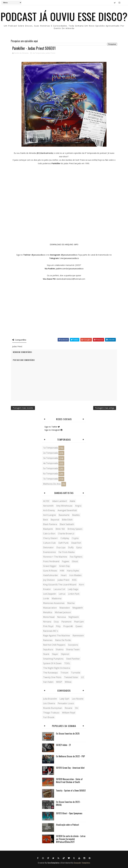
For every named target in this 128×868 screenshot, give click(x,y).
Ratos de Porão (63, 640)
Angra (78, 506)
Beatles (76, 515)
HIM (62, 571)
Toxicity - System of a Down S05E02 (71, 791)
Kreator (47, 589)
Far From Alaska (67, 552)
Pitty (58, 626)
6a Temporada (39, 53)
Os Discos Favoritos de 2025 (68, 734)
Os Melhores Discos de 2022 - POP (70, 756)
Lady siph (64, 699)
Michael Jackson (63, 612)
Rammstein (78, 636)
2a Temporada (50, 453)
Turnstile (76, 673)
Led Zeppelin (50, 594)
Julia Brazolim (50, 699)
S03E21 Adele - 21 (63, 745)
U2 (82, 677)
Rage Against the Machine (56, 636)
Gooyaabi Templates (82, 863)
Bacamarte (64, 515)
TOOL (67, 663)
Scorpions (73, 645)
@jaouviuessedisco (69, 255)
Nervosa (61, 617)
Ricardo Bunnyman (53, 708)
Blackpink (48, 529)
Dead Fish (76, 543)
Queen (79, 626)
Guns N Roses (50, 571)
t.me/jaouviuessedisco (69, 258)
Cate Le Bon (49, 534)
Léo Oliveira (49, 703)
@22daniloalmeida (45, 153)
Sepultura (48, 649)
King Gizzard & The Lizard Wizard (60, 585)
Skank (46, 654)
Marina (71, 603)
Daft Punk (63, 543)
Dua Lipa (61, 547)
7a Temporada (50, 479)
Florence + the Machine (55, 557)
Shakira (60, 649)
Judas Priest (50, 53)
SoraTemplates (54, 863)
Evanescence (49, 552)
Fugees (66, 561)
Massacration (50, 608)
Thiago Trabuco (51, 713)
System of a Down (52, 663)
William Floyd (69, 713)
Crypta (75, 538)
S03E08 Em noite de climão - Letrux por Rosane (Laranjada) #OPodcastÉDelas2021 (71, 839)
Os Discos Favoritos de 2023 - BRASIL (68, 803)
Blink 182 (60, 529)
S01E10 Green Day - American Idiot (70, 768)
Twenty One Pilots (52, 677)
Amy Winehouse (64, 506)
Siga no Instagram (53, 430)
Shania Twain (73, 649)
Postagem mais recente (23, 408)
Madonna (57, 598)
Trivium (64, 673)
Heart (64, 575)
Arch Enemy (49, 510)
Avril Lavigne (50, 515)
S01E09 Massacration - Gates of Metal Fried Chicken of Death (69, 781)
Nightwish (74, 617)
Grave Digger (50, 566)
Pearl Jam (79, 622)
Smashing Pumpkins (53, 659)
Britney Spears (75, 529)
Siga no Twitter (52, 427)
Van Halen (48, 682)
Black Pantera (50, 524)
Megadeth (78, 608)
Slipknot (65, 654)
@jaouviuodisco (38, 255)
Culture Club (49, 543)
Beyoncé (55, 520)
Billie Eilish (67, 520)
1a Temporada (50, 448)
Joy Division (49, 580)
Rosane (69, 708)
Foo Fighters (76, 557)
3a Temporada (50, 458)
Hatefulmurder (51, 575)
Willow (68, 682)
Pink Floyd (48, 626)
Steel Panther (73, 659)
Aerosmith (48, 506)
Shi (77, 708)
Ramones (48, 640)
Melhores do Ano (52, 484)
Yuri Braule (49, 717)
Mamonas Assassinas (54, 603)
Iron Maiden (75, 575)
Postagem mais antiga (105, 408)
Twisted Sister (71, 677)
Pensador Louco (66, 703)
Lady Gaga (73, 589)
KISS (74, 580)
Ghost (75, 561)
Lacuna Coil (59, 589)
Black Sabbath (67, 524)
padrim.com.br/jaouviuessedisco (70, 269)
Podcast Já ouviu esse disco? (64, 16)
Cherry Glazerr (50, 538)
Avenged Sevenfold (67, 510)
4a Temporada (50, 463)
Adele (72, 501)
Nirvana (47, 622)
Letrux (62, 594)
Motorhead (49, 617)
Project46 (68, 626)
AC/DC (46, 501)
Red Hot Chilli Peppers (54, 645)
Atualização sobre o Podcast (68, 825)
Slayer (55, 654)
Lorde (46, 598)
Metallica (48, 612)
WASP (59, 682)
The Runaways (50, 673)
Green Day (64, 566)
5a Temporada (50, 468)
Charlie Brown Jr (66, 534)
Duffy (71, 547)
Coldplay (65, 538)
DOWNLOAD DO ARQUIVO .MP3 (64, 244)
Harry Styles (73, 571)
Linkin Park (74, 594)
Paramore (66, 622)
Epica (79, 547)
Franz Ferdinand (51, 561)
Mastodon (65, 608)
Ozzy (56, 622)
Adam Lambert (60, 501)
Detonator (48, 547)
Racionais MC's (51, 631)
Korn (81, 585)
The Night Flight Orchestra (57, 668)
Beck (46, 520)
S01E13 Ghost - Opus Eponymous (69, 813)
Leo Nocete (78, 699)
